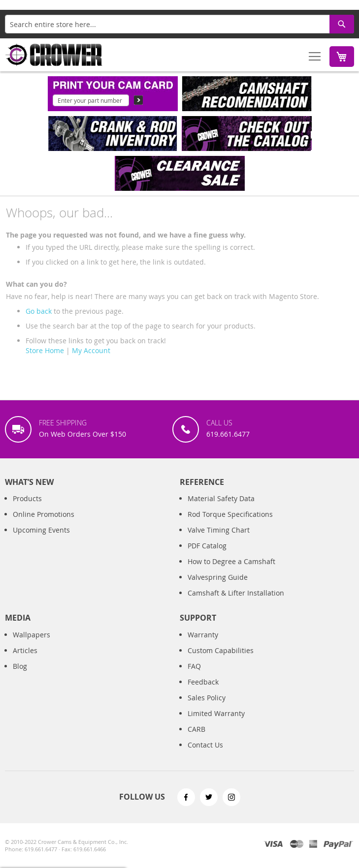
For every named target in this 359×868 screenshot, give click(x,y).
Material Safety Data (221, 498)
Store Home (45, 350)
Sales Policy (207, 698)
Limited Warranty (216, 713)
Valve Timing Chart (219, 530)
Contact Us (205, 745)
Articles (25, 650)
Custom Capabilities (221, 650)
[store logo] (54, 55)
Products (27, 498)
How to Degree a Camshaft (231, 561)
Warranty (203, 635)
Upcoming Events (41, 530)
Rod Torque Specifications (230, 514)
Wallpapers (32, 635)
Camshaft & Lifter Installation (236, 593)
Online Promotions (44, 514)
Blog (20, 666)
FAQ (194, 666)
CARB (196, 729)
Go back (39, 311)
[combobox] (179, 24)
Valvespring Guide (218, 577)
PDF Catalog (207, 546)
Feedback (203, 682)
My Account (91, 350)
